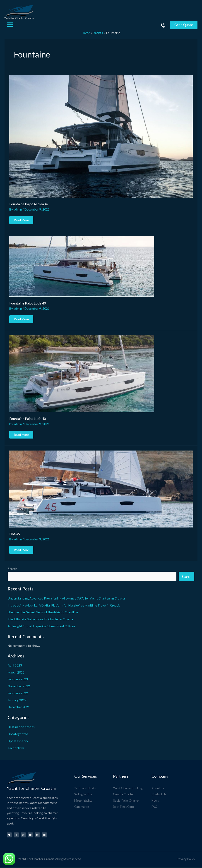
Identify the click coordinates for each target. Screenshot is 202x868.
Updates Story (18, 742)
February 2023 (18, 680)
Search (12, 570)
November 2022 (19, 687)
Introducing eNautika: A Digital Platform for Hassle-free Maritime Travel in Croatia (64, 606)
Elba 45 (15, 535)
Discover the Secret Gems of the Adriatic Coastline (43, 613)
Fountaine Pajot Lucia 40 (28, 304)
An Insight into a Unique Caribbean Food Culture (41, 627)
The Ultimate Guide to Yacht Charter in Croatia (40, 620)
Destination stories (21, 728)
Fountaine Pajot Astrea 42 (29, 205)
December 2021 (19, 708)
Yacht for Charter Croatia (21, 19)
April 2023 (15, 666)
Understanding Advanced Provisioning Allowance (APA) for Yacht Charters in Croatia (66, 599)
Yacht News (16, 749)
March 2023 (16, 673)
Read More (21, 220)
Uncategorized (18, 735)
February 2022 (18, 694)
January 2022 (17, 701)
